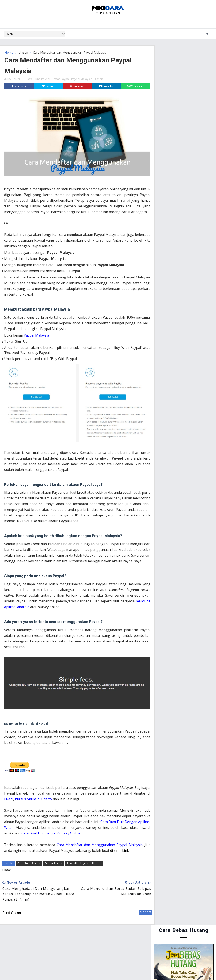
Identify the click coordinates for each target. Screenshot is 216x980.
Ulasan (23, 52)
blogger (138, 918)
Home (9, 52)
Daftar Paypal (61, 78)
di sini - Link (126, 856)
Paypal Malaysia (82, 78)
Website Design (89, 967)
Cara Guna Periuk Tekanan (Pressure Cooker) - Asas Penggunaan (191, 278)
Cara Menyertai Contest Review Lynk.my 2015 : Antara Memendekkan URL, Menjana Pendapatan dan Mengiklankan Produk (183, 218)
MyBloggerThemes (139, 967)
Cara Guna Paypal (38, 78)
